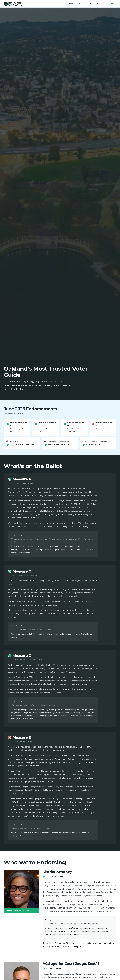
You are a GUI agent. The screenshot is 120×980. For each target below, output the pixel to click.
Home (70, 4)
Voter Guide (109, 4)
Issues (80, 4)
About (89, 4)
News (98, 4)
